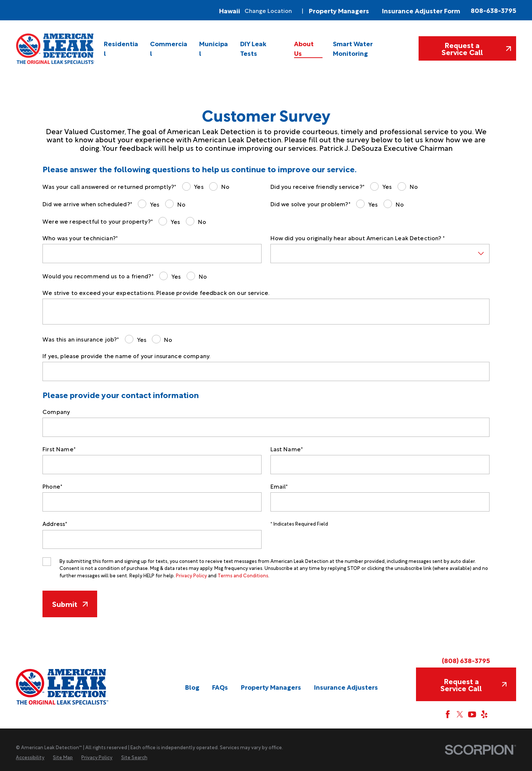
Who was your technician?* (80, 238)
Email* (279, 486)
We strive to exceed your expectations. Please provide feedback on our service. (156, 293)
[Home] (56, 49)
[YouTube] (472, 714)
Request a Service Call (476, 48)
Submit (70, 604)
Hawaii (230, 10)
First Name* (59, 449)
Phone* (52, 486)
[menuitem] (122, 49)
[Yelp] (484, 714)
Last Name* (287, 449)
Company (56, 412)
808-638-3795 (493, 10)
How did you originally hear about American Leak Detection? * (358, 238)
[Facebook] (448, 714)
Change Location (268, 10)
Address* (55, 524)
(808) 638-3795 (466, 660)
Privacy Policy (191, 575)
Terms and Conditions (243, 575)
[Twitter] (460, 714)
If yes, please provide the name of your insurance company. (126, 356)
